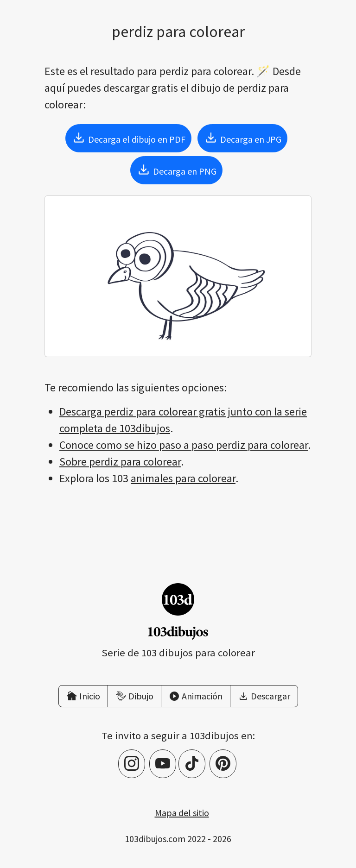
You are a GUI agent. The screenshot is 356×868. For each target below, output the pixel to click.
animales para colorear (183, 478)
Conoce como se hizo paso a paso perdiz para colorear (184, 445)
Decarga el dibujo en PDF (128, 138)
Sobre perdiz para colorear (120, 462)
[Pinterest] (223, 764)
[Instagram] (132, 764)
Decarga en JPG (242, 138)
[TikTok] (192, 764)
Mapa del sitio (182, 813)
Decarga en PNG (176, 170)
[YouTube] (163, 764)
